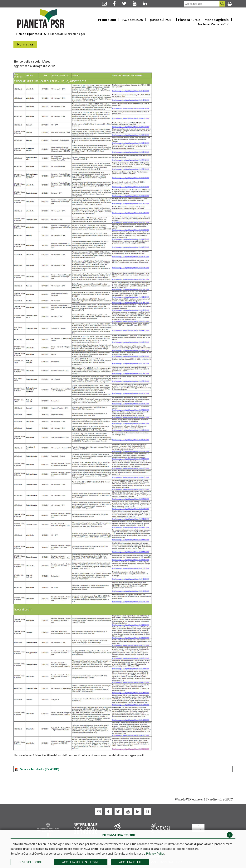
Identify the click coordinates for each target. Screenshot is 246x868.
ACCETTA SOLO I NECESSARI (81, 862)
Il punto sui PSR (37, 34)
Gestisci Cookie (30, 862)
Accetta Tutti (130, 862)
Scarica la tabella (37, 769)
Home (21, 34)
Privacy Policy (155, 853)
